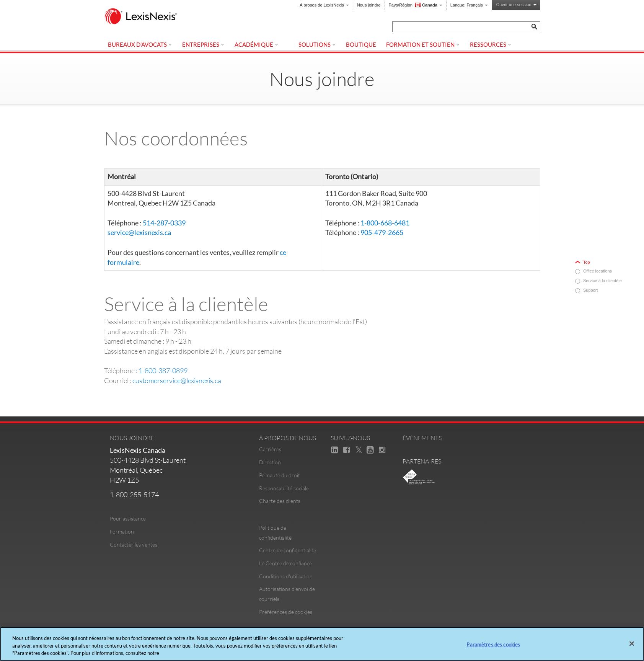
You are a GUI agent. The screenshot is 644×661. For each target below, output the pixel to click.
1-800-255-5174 (134, 495)
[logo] (144, 17)
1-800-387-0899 (163, 370)
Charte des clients (280, 501)
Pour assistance (128, 518)
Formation (122, 531)
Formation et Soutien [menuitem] (423, 44)
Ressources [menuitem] (491, 44)
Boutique (361, 44)
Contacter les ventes (134, 544)
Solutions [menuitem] (317, 44)
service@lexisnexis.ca (139, 232)
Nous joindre (369, 5)
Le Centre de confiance (285, 563)
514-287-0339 (164, 223)
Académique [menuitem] (257, 44)
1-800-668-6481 (385, 223)
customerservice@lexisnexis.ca (177, 380)
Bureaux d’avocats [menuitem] (140, 44)
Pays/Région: (416, 5)
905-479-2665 (382, 232)
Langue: (469, 5)
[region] (322, 644)
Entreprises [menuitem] (203, 44)
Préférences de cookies (286, 612)
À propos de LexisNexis (324, 5)
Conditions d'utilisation (286, 576)
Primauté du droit (280, 475)
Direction (270, 462)
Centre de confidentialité (288, 550)
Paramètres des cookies (493, 644)
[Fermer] (632, 643)
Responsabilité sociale (284, 488)
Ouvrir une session (516, 5)
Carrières (270, 449)
